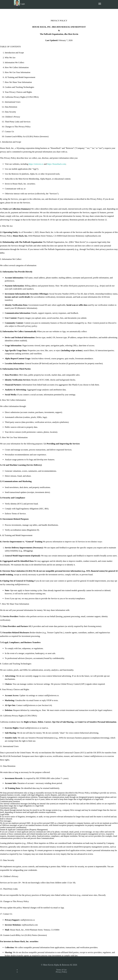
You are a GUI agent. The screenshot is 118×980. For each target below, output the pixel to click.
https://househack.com (56, 164)
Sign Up (25, 12)
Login (23, 4)
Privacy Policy (61, 972)
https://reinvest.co (36, 164)
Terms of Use (61, 970)
